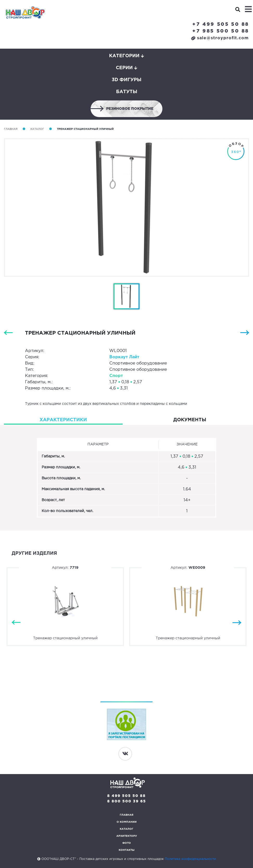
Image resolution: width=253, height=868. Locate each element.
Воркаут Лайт (124, 357)
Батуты (127, 92)
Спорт (116, 376)
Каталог (37, 129)
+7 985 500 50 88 (221, 31)
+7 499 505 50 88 (221, 24)
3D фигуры (126, 80)
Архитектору (127, 836)
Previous (16, 623)
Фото (127, 843)
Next (237, 623)
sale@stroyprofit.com (220, 38)
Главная (11, 129)
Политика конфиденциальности (190, 859)
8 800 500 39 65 (127, 801)
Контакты (127, 850)
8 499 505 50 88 (126, 796)
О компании (127, 822)
